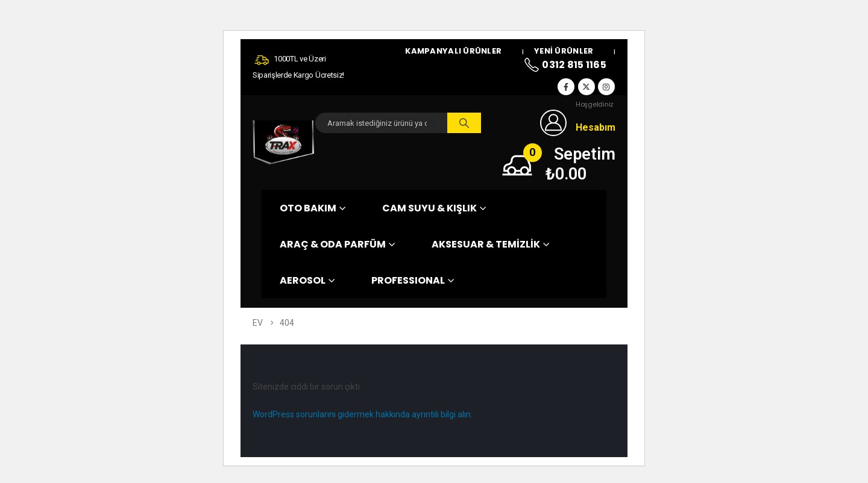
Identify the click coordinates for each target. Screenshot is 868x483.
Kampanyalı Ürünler (453, 51)
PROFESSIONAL (408, 280)
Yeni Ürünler (564, 51)
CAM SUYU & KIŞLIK (429, 208)
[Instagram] (606, 87)
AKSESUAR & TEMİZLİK (486, 244)
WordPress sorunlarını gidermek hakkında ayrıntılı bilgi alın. (363, 414)
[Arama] (464, 123)
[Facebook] (566, 87)
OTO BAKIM (308, 208)
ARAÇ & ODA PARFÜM (333, 244)
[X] (587, 87)
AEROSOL (303, 280)
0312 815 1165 (565, 66)
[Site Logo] (283, 142)
